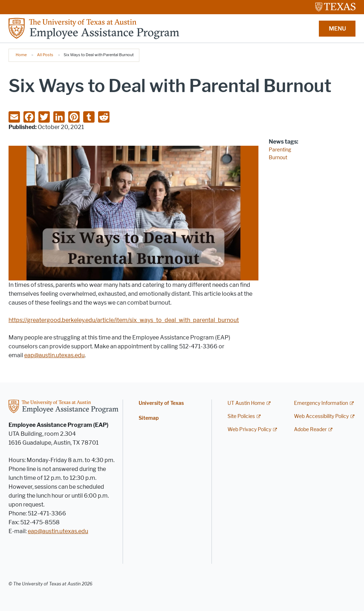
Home (21, 55)
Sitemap (149, 418)
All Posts (45, 55)
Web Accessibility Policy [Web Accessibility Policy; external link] (321, 416)
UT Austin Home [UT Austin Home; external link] (246, 403)
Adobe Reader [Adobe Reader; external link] (310, 430)
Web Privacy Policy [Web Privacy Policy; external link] (249, 430)
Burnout (278, 158)
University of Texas (161, 403)
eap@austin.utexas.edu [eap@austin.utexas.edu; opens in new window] (54, 355)
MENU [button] (337, 29)
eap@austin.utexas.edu (58, 531)
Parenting (280, 150)
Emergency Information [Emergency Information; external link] (321, 403)
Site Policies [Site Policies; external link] (241, 416)
